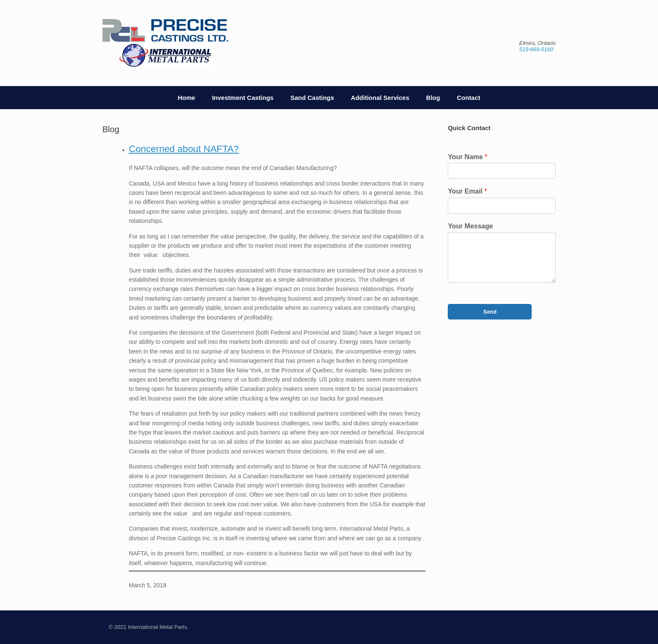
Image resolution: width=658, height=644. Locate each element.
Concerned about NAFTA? (184, 149)
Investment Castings (243, 98)
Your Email (467, 191)
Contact (469, 98)
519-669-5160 (536, 49)
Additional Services (380, 98)
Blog (433, 98)
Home (187, 98)
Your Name (467, 157)
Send (490, 312)
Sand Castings (312, 98)
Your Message (470, 226)
